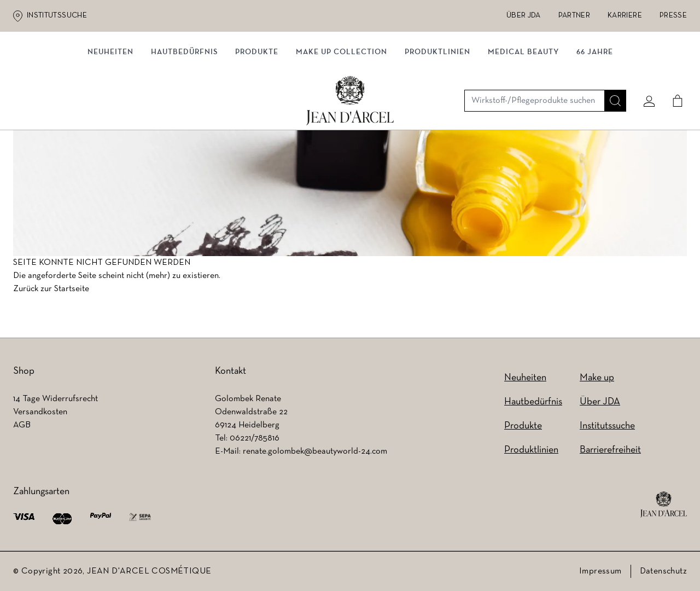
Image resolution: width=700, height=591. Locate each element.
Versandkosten (40, 412)
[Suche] (611, 69)
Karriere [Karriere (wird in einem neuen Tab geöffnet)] (625, 16)
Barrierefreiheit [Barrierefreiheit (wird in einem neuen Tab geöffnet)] (610, 450)
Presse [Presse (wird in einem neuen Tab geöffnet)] (673, 16)
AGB (22, 425)
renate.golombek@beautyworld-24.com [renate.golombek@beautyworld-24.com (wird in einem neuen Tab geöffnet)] (315, 451)
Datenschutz (663, 571)
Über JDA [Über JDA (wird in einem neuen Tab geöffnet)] (524, 16)
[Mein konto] (645, 69)
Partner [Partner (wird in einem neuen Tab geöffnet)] (574, 16)
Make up (597, 378)
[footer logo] (664, 505)
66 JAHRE (595, 114)
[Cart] (673, 69)
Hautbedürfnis (184, 114)
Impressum (600, 571)
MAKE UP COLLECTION (342, 114)
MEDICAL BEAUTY (523, 114)
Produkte (257, 114)
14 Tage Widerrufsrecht (56, 399)
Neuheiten (525, 378)
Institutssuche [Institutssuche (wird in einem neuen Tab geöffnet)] (57, 16)
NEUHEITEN (110, 114)
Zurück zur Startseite (51, 292)
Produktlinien (437, 114)
